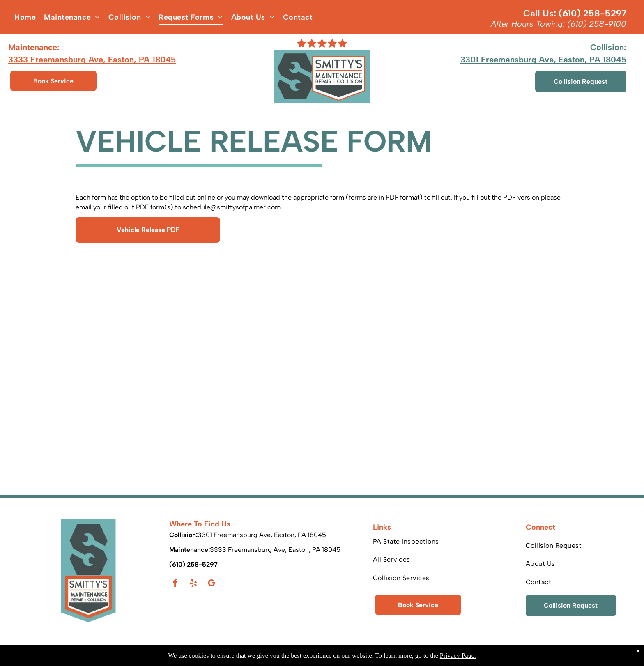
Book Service (53, 81)
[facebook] (175, 584)
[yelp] (193, 584)
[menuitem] (25, 17)
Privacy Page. (458, 656)
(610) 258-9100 (597, 24)
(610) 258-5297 (592, 13)
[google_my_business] (212, 584)
